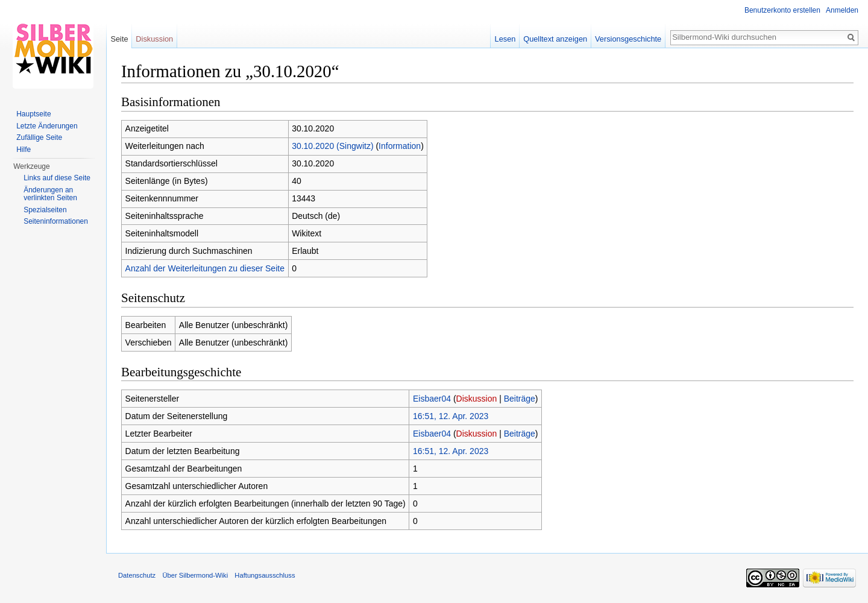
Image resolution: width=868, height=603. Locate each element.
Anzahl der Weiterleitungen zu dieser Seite (205, 268)
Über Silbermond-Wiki (195, 575)
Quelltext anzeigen (555, 39)
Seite (119, 39)
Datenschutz (137, 575)
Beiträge (520, 399)
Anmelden (842, 10)
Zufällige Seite (39, 137)
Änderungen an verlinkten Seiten (50, 194)
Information (400, 146)
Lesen (505, 39)
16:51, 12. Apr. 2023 (451, 416)
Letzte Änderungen (47, 126)
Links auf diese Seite (57, 178)
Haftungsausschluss (265, 575)
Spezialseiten (45, 210)
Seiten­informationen (56, 221)
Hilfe (24, 150)
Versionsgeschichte (628, 39)
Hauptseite (33, 114)
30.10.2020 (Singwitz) (332, 146)
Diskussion (477, 399)
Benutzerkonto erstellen (782, 10)
